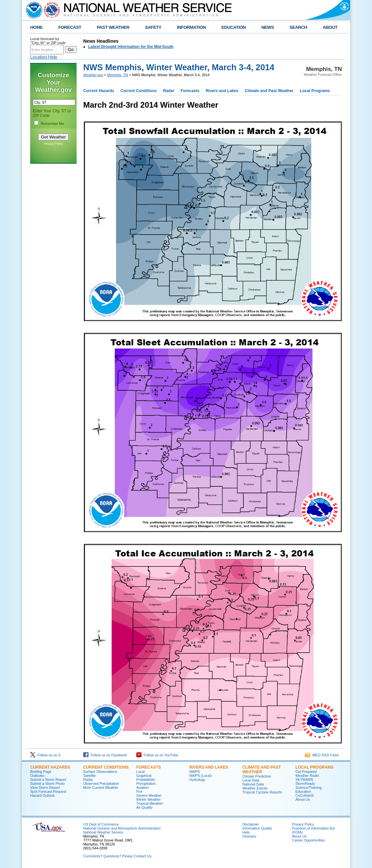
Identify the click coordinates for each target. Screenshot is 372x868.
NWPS (195, 772)
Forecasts (190, 91)
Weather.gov (93, 75)
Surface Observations (100, 772)
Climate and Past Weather (269, 91)
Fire (139, 791)
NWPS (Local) (201, 776)
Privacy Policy (53, 144)
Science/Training (309, 787)
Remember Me (52, 124)
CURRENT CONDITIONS (106, 767)
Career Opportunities (309, 840)
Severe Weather (149, 795)
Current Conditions (138, 91)
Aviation (143, 787)
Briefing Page (41, 772)
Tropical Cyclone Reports (262, 792)
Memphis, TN (118, 75)
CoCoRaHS (305, 795)
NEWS (268, 27)
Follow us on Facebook (105, 755)
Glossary (249, 836)
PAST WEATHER (113, 27)
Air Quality (144, 807)
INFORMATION (191, 27)
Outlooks (37, 776)
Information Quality (257, 828)
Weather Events (255, 788)
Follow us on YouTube (157, 755)
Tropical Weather (150, 803)
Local (140, 772)
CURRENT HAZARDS (50, 767)
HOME (36, 27)
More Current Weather (101, 787)
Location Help (44, 57)
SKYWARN (304, 780)
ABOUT (330, 27)
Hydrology (197, 780)
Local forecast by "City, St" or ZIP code (48, 41)
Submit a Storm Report (48, 780)
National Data (253, 784)
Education (303, 791)
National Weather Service (103, 832)
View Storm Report (45, 787)
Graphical (144, 776)
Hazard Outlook (42, 795)
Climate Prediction (257, 776)
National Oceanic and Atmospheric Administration (122, 828)
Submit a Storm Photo (47, 784)
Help (246, 832)
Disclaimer (251, 824)
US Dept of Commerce (101, 824)
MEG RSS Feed (322, 755)
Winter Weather (149, 799)
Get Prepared (306, 772)
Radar (169, 91)
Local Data (251, 780)
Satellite (90, 776)
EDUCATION (234, 27)
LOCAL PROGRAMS (314, 767)
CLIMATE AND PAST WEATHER (262, 770)
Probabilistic (146, 780)
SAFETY (153, 27)
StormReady (305, 784)
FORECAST (70, 27)
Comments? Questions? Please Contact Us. (118, 856)
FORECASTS (149, 767)
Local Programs (315, 91)
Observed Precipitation (101, 784)
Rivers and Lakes (222, 91)
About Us (303, 799)
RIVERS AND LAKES (209, 767)
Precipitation (146, 784)
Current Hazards (99, 91)
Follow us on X (45, 755)
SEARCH (298, 27)
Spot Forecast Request (48, 791)
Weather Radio (307, 776)
